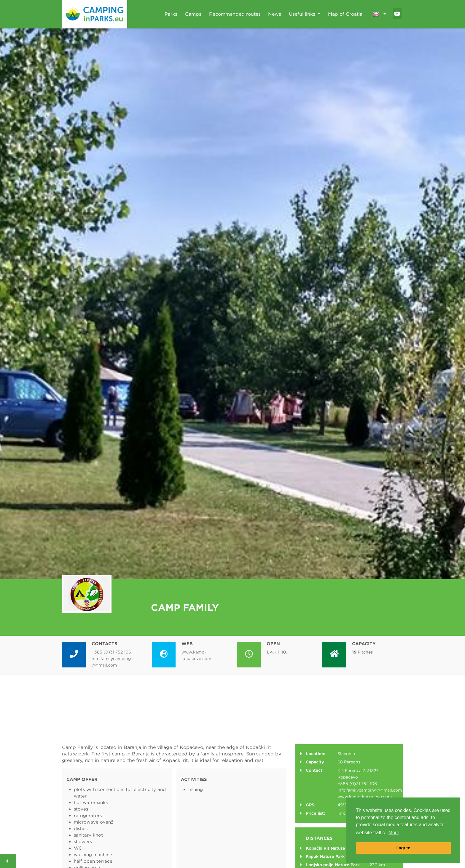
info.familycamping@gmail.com (370, 790)
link (341, 813)
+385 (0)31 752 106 (111, 652)
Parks (171, 14)
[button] (379, 14)
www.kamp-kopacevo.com (365, 797)
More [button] (394, 833)
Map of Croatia (345, 14)
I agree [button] (403, 848)
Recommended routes (235, 14)
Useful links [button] (303, 14)
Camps (193, 14)
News (275, 14)
